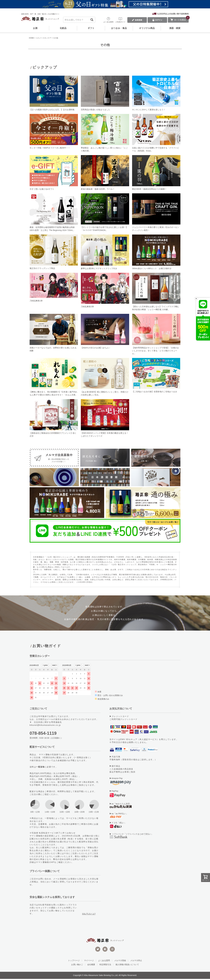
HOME (31, 38)
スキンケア (47, 38)
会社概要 (91, 966)
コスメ (38, 38)
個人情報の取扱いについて (127, 966)
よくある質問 (104, 962)
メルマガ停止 (136, 962)
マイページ (89, 962)
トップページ (74, 962)
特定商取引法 (105, 966)
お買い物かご (77, 966)
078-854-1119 (43, 734)
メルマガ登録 (120, 962)
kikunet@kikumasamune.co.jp (45, 726)
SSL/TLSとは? (89, 915)
